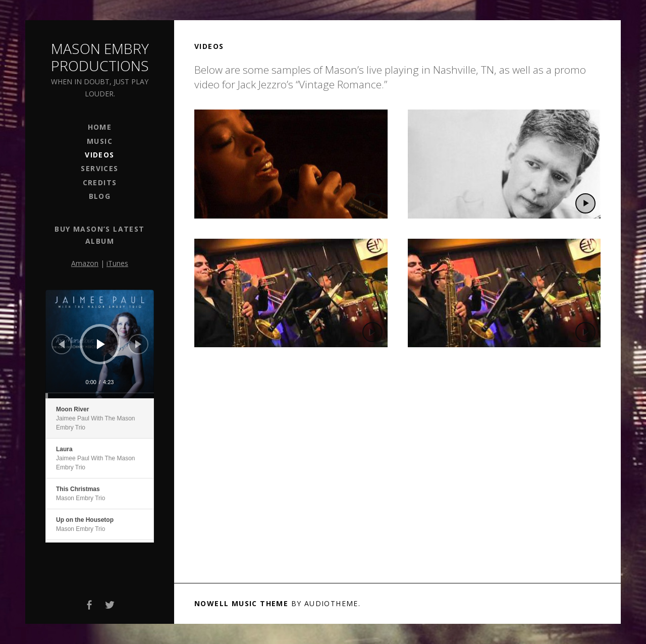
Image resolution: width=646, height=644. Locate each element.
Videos (99, 155)
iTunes (117, 263)
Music (100, 141)
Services (99, 168)
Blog (100, 196)
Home (100, 127)
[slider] (100, 396)
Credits (100, 182)
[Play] (101, 344)
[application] (100, 344)
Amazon (85, 263)
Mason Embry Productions (100, 57)
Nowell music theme (241, 603)
